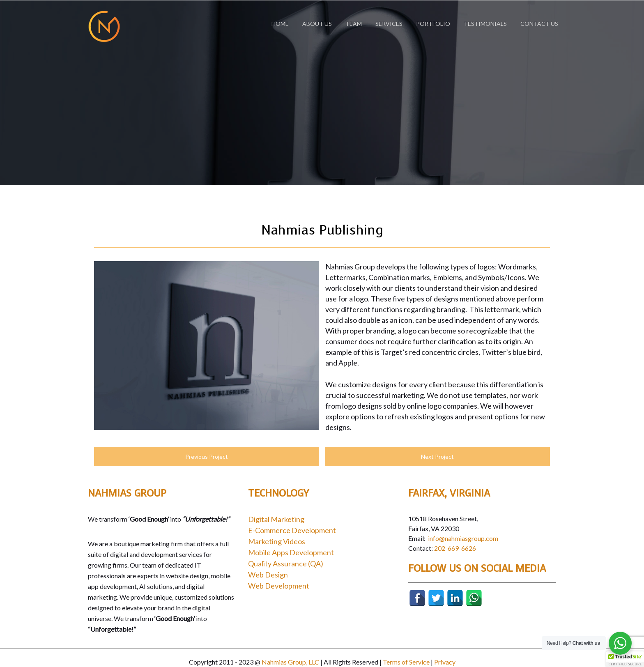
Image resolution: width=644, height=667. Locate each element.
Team (354, 24)
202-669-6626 (455, 548)
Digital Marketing (276, 519)
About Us (317, 24)
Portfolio (433, 24)
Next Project (437, 457)
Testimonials (485, 24)
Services (389, 24)
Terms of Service (406, 662)
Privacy (445, 662)
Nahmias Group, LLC (290, 662)
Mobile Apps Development (291, 552)
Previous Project (207, 457)
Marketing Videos (277, 541)
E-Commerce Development (292, 530)
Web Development (279, 586)
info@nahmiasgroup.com (463, 538)
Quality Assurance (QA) (286, 563)
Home (280, 24)
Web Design (268, 575)
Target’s (394, 352)
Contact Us (539, 24)
